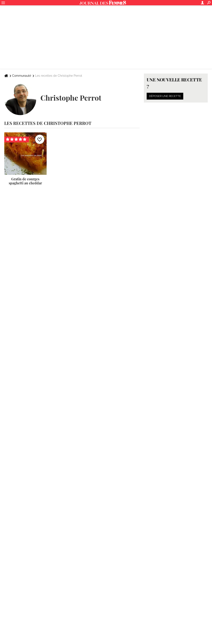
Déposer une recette (165, 96)
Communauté (22, 76)
